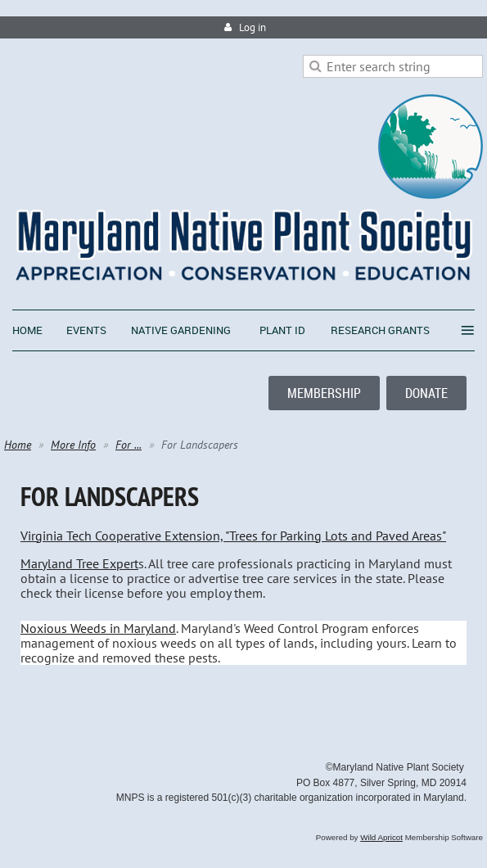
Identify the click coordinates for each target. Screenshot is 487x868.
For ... (129, 445)
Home (18, 445)
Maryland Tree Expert (79, 563)
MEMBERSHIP (324, 393)
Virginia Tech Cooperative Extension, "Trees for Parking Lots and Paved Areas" (233, 536)
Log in (253, 27)
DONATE (426, 393)
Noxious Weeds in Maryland (98, 628)
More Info (73, 445)
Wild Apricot (381, 837)
